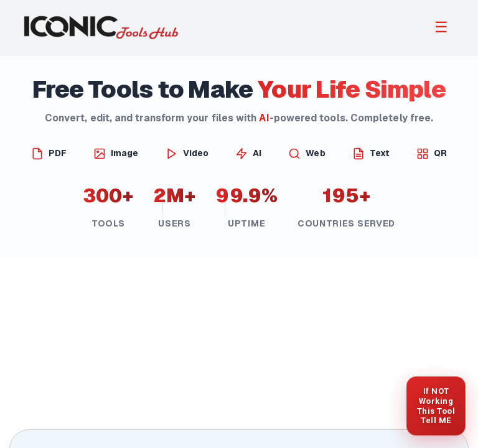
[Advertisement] (239, 343)
